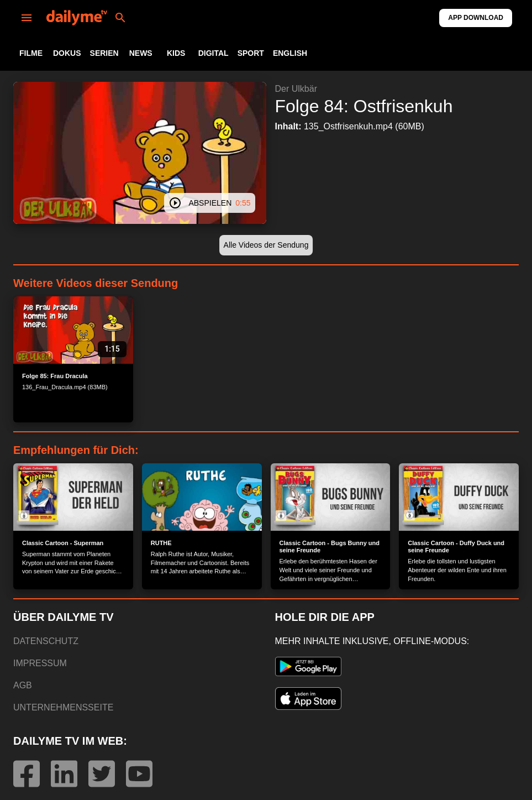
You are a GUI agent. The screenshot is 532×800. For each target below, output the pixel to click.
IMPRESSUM (40, 663)
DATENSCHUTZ (46, 641)
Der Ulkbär (296, 89)
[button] (266, 245)
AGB (23, 685)
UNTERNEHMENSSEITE (63, 707)
